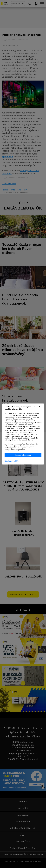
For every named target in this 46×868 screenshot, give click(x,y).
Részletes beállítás (12, 461)
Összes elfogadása (23, 455)
